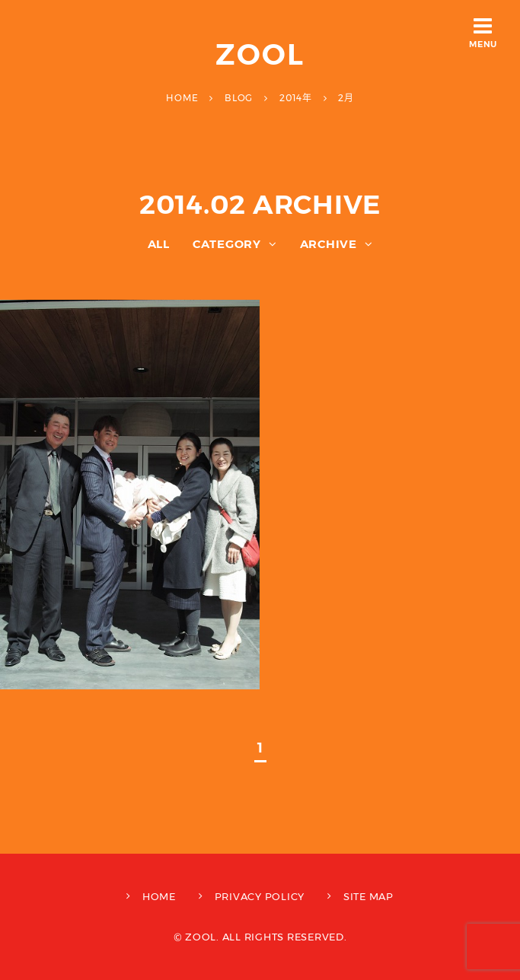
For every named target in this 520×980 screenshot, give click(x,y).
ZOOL (260, 54)
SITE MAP (368, 896)
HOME (159, 896)
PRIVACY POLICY (260, 896)
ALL (159, 244)
